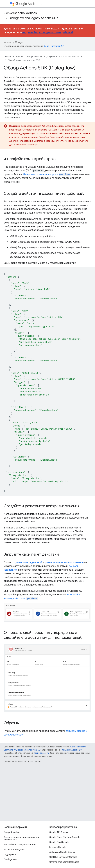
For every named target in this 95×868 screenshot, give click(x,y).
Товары (19, 56)
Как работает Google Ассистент (20, 845)
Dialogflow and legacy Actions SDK (34, 18)
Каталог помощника (14, 850)
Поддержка (10, 855)
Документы (52, 56)
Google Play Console (59, 842)
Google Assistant (35, 56)
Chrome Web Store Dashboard (64, 862)
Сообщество (10, 859)
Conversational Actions (20, 13)
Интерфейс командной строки (47, 174)
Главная (8, 56)
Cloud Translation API (54, 46)
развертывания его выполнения (64, 562)
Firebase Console (58, 847)
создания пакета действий (27, 562)
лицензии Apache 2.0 (72, 750)
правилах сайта (41, 753)
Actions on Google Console (62, 852)
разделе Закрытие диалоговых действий (48, 32)
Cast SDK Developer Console (63, 857)
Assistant (29, 4)
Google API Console (59, 832)
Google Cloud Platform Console (65, 837)
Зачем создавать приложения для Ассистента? (21, 838)
